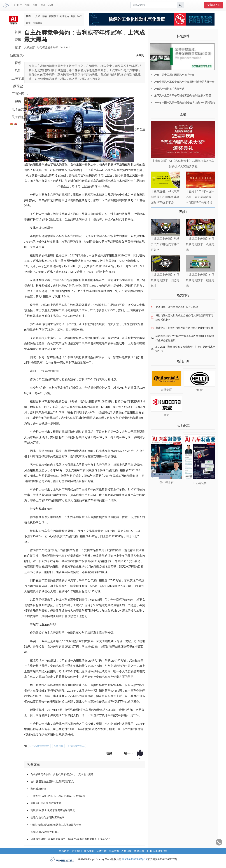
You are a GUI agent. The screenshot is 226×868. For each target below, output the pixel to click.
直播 (35, 5)
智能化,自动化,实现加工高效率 (47, 818)
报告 (18, 102)
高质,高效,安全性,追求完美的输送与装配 (53, 810)
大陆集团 (166, 390)
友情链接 (127, 851)
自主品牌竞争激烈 (39, 746)
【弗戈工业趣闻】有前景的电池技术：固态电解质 (165, 280)
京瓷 (28, 23)
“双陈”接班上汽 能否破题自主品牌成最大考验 (56, 825)
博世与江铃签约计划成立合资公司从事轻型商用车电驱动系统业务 (184, 318)
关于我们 (18, 117)
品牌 (51, 5)
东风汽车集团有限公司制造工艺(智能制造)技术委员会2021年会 (189, 96)
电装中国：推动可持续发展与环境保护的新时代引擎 (184, 328)
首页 (18, 32)
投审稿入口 (214, 5)
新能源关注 (18, 55)
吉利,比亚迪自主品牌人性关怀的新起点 (52, 782)
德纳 (44, 16)
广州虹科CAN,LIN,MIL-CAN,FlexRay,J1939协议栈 (58, 796)
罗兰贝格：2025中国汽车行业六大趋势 (177, 307)
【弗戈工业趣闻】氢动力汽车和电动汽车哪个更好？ (165, 244)
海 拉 (200, 390)
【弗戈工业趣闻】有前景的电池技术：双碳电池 (200, 244)
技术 (18, 47)
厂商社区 (18, 94)
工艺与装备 (200, 483)
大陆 (38, 16)
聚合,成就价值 (38, 789)
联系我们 (89, 851)
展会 (43, 5)
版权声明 (64, 851)
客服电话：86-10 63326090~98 (150, 851)
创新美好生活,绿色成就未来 (46, 803)
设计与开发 (166, 482)
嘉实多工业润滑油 (59, 16)
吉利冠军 (58, 746)
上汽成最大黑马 (76, 746)
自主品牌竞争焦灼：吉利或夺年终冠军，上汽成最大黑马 (62, 774)
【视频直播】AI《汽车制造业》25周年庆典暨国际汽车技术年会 (165, 197)
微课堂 (18, 86)
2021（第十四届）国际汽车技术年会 (174, 75)
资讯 (18, 40)
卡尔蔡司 (38, 23)
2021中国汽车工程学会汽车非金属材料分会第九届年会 (184, 82)
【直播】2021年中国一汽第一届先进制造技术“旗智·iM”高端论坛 (200, 197)
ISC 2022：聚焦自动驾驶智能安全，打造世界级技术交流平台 (185, 349)
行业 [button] (17, 5)
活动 (18, 71)
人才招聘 (102, 851)
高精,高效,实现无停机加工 (45, 832)
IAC (79, 16)
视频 (27, 5)
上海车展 (18, 78)
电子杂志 (18, 109)
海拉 (73, 16)
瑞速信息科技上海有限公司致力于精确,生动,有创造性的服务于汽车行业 (70, 839)
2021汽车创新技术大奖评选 (169, 89)
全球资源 (114, 851)
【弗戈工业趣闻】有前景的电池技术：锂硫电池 (200, 280)
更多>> (154, 113)
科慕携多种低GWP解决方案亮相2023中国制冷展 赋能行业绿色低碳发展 (185, 338)
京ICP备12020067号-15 (134, 859)
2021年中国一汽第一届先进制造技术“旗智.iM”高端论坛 (185, 103)
